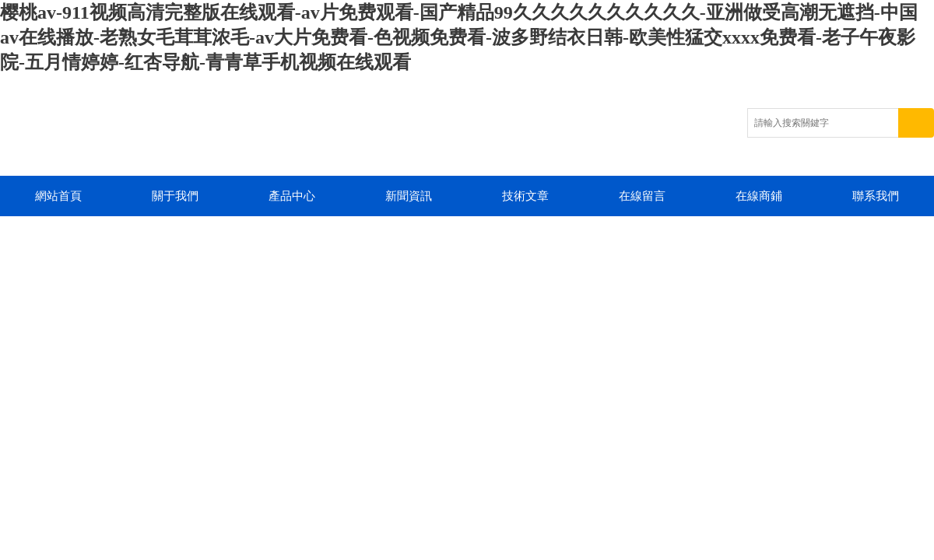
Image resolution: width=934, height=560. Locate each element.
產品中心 (292, 196)
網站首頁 (58, 196)
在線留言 (642, 196)
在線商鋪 (759, 196)
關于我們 (175, 196)
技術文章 (525, 196)
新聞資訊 (409, 196)
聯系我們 (876, 196)
